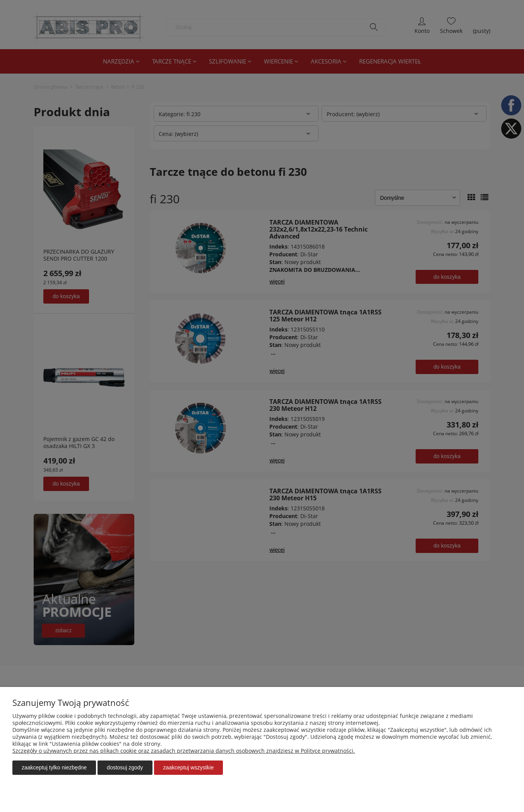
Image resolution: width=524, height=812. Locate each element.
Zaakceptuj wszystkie (189, 767)
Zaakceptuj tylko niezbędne (54, 767)
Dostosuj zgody (125, 767)
